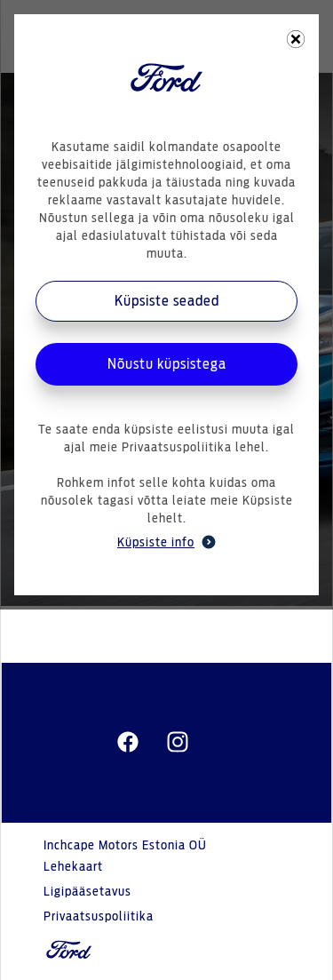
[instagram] (178, 743)
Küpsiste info (166, 542)
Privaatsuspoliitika (99, 917)
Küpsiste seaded (167, 301)
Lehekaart (73, 867)
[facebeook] (128, 743)
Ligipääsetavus (87, 892)
